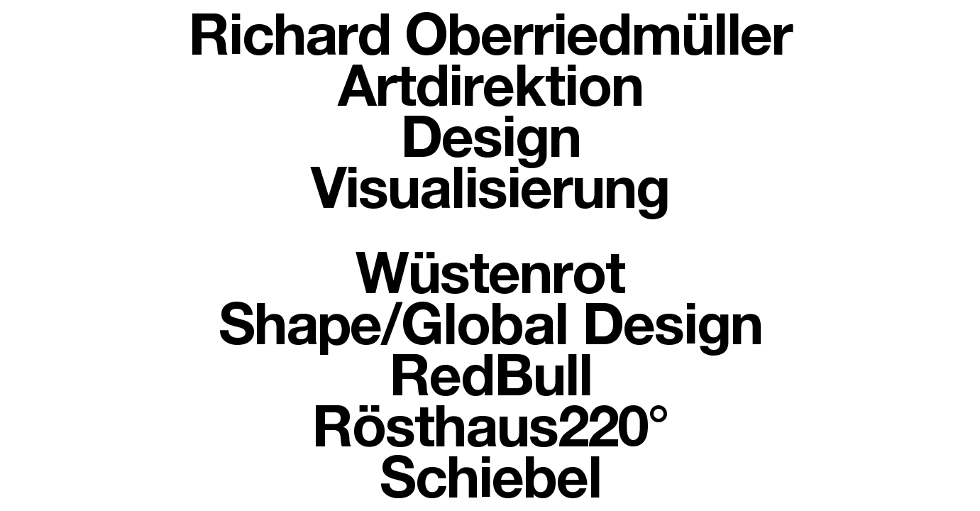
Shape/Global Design (490, 332)
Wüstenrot (490, 281)
